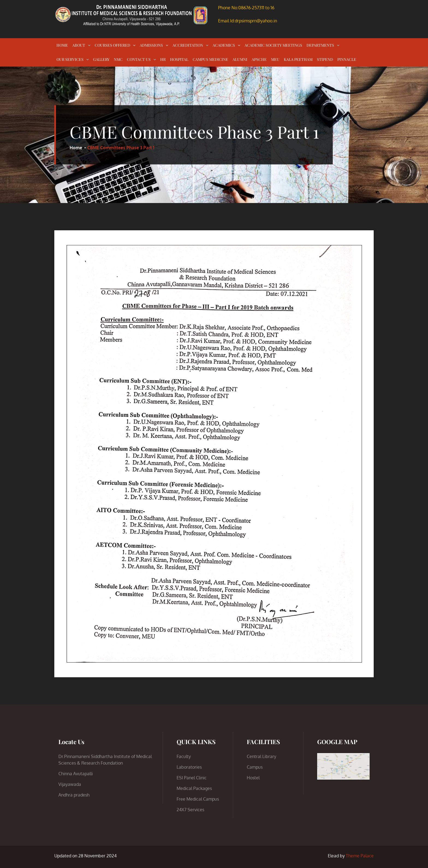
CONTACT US (139, 59)
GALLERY (101, 59)
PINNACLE (347, 59)
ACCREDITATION (188, 45)
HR (163, 59)
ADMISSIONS (151, 45)
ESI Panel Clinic (192, 778)
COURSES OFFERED (112, 45)
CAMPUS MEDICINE (210, 59)
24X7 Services (190, 810)
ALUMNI (240, 59)
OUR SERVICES (70, 59)
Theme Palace (360, 856)
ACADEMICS (224, 45)
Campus (255, 767)
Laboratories (189, 767)
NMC (118, 59)
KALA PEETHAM (298, 59)
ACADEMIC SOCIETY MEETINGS (273, 45)
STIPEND (325, 59)
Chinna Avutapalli (76, 774)
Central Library (261, 756)
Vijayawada (70, 784)
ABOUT (79, 45)
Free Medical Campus (198, 799)
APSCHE (259, 59)
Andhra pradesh (74, 795)
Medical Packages (194, 788)
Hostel (253, 778)
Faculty (184, 756)
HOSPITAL (179, 59)
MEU (275, 59)
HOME (62, 45)
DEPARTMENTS (320, 45)
